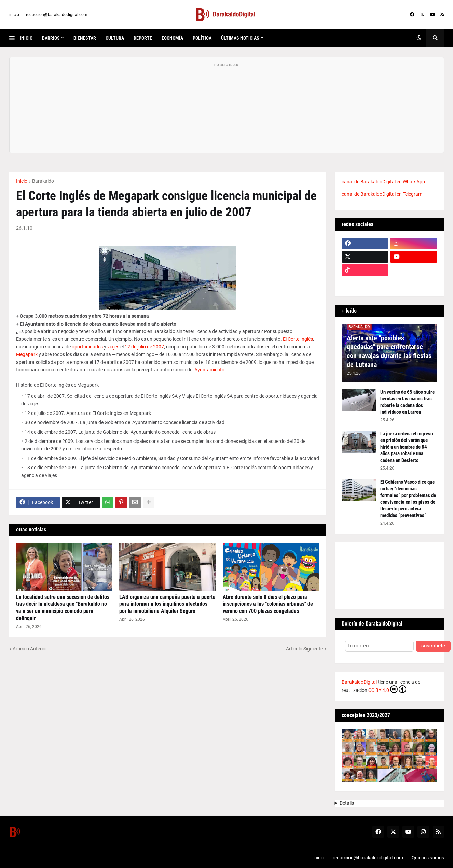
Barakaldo (43, 181)
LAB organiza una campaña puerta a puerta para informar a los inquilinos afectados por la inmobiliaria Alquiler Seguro (167, 604)
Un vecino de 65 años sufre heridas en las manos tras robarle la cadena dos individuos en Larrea (407, 402)
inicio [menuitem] (26, 38)
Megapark (27, 354)
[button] (15, 38)
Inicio (22, 181)
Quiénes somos (428, 858)
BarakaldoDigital (359, 682)
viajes (113, 347)
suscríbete (433, 646)
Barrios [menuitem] (51, 38)
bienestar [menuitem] (85, 38)
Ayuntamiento (209, 370)
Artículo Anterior (30, 649)
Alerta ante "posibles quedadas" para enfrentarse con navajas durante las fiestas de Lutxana (389, 351)
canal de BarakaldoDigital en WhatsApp (383, 182)
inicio (14, 15)
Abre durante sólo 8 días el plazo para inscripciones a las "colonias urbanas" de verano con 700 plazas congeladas (268, 604)
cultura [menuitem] (115, 38)
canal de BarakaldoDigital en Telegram (382, 194)
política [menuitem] (202, 38)
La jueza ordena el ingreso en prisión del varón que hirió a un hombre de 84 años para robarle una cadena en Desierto (407, 447)
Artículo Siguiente (304, 649)
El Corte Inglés (298, 339)
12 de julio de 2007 (144, 347)
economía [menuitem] (172, 38)
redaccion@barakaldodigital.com (57, 15)
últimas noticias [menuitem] (240, 38)
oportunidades (87, 347)
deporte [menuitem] (143, 38)
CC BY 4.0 (387, 689)
